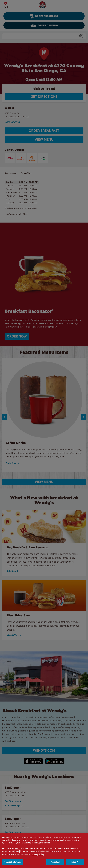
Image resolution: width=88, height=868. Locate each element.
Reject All (75, 864)
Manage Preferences (13, 864)
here (17, 853)
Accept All (55, 864)
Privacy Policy (38, 856)
